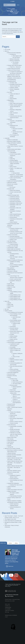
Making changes (14, 336)
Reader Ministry (11, 284)
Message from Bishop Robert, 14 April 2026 (16, 552)
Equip (11, 157)
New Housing (10, 439)
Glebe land (12, 417)
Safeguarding (10, 100)
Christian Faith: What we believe (14, 65)
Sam (20, 30)
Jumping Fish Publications (13, 483)
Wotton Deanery (14, 222)
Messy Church (13, 167)
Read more (11, 566)
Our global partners (12, 81)
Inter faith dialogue (11, 241)
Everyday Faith (11, 189)
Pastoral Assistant (14, 244)
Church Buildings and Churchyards (15, 312)
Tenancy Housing (14, 423)
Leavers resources (11, 486)
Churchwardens (11, 341)
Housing (9, 410)
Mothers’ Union (13, 239)
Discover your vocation (12, 184)
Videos (9, 308)
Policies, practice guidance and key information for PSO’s (16, 106)
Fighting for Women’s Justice (16, 360)
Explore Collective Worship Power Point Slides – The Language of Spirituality (15, 463)
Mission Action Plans (12, 437)
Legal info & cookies (9, 610)
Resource (12, 171)
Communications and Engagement (15, 342)
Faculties (12, 334)
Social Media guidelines (15, 371)
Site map (7, 309)
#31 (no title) (7, 50)
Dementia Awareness (15, 236)
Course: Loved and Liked (16, 192)
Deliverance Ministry (12, 182)
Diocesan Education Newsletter (14, 455)
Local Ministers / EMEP (12, 247)
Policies (9, 488)
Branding (12, 358)
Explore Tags (10, 304)
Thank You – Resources (15, 67)
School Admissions (14, 479)
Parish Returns (11, 442)
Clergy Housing (13, 415)
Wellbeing (10, 290)
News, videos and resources (16, 103)
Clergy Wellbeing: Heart (15, 295)
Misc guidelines (11, 268)
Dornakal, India (13, 83)
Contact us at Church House (14, 70)
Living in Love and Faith (13, 246)
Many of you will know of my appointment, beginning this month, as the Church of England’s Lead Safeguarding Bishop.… (12, 560)
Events (10, 543)
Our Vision (10, 92)
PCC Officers (10, 444)
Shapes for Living (11, 287)
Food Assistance (11, 406)
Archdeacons (13, 54)
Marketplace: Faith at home (16, 203)
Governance (10, 474)
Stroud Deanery (13, 217)
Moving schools (16, 173)
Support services (8, 311)
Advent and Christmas (15, 190)
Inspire (11, 165)
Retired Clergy (11, 285)
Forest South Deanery (15, 200)
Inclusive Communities (12, 235)
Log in (6, 617)
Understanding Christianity (16, 496)
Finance (9, 377)
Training (12, 114)
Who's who (7, 604)
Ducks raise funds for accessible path (13, 521)
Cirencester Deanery (15, 198)
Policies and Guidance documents (15, 490)
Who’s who (10, 124)
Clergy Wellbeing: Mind (15, 296)
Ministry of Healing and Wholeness (15, 260)
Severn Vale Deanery (15, 216)
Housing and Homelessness (16, 238)
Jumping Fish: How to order (16, 485)
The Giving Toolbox (17, 384)
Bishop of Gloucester (15, 59)
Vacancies (10, 119)
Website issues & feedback (11, 615)
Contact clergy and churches (14, 69)
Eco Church (13, 187)
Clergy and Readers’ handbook (14, 143)
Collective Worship (11, 453)
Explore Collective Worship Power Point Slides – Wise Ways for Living (15, 467)
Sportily (12, 97)
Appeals (9, 303)
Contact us (7, 606)
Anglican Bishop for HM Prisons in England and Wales (15, 350)
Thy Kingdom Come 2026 (10, 519)
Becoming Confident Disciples (14, 141)
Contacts (12, 102)
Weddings (10, 289)
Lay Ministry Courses (12, 243)
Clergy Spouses (14, 144)
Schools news (10, 306)
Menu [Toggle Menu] (12, 1)
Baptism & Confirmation (13, 140)
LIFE (6, 585)
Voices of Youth (16, 357)
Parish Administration (12, 441)
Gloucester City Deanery (15, 201)
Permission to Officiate (12, 271)
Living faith (7, 138)
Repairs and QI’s (14, 339)
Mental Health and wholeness (14, 249)
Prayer (9, 274)
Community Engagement (13, 372)
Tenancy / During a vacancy (16, 422)
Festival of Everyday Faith (13, 195)
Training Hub (10, 447)
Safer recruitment (14, 113)
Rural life (9, 445)
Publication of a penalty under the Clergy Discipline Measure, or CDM (16, 434)
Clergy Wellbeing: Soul (15, 298)
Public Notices (13, 338)
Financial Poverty (11, 404)
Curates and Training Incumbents (15, 181)
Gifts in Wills (15, 380)
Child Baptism (13, 152)
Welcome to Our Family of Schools (12, 448)
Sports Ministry (13, 99)
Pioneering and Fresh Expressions (15, 273)
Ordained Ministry (11, 270)
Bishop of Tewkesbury (15, 61)
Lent (11, 194)
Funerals (9, 227)
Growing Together (14, 160)
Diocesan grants (14, 385)
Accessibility (13, 347)
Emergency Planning (12, 376)
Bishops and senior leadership (14, 53)
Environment (10, 186)
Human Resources (11, 425)
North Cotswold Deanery (15, 214)
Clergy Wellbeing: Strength (16, 300)
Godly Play (12, 159)
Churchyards (13, 327)
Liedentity (12, 361)
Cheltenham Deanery (15, 197)
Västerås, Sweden (14, 88)
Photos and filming (14, 369)
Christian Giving (14, 379)
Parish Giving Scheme (18, 382)
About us (7, 51)
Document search (11, 374)
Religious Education (12, 491)
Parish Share (13, 390)
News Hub (7, 301)
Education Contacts (12, 456)
